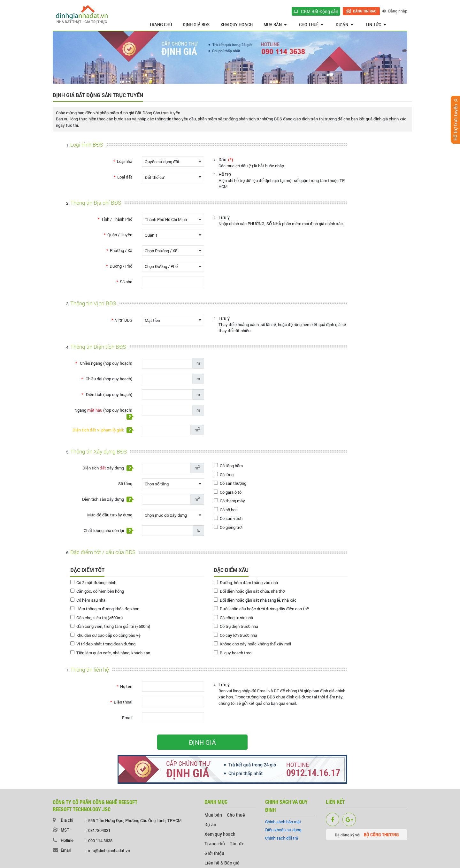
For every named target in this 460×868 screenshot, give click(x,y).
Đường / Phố (121, 266)
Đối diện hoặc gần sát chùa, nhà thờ (249, 591)
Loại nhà (125, 161)
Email (127, 718)
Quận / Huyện (120, 235)
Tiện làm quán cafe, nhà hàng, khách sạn (110, 653)
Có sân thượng (230, 483)
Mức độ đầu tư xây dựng (110, 515)
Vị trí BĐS (124, 320)
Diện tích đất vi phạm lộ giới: (102, 430)
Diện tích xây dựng (107, 468)
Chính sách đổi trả (282, 838)
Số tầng (125, 483)
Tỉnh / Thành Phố (117, 219)
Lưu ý (224, 217)
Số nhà (126, 282)
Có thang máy (229, 501)
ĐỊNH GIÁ (202, 742)
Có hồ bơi (225, 510)
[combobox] (173, 161)
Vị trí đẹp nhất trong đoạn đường (103, 644)
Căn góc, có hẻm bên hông (97, 591)
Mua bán (275, 25)
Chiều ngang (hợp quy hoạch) (106, 363)
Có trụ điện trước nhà (236, 626)
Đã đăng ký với (367, 834)
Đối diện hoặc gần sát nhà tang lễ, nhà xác (255, 600)
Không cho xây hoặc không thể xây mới (252, 644)
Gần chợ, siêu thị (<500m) (96, 618)
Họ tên (126, 686)
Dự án (344, 25)
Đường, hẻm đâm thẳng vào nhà (246, 582)
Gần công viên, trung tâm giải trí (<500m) (110, 626)
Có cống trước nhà (233, 618)
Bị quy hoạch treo (233, 653)
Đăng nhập (395, 11)
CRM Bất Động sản (316, 11)
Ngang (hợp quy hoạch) (103, 413)
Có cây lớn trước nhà (235, 635)
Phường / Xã (121, 250)
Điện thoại (123, 702)
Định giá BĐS (196, 25)
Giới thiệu (214, 853)
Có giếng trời (228, 527)
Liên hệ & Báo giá (222, 863)
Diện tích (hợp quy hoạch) (109, 394)
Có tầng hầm (228, 466)
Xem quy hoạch (237, 25)
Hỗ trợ (225, 174)
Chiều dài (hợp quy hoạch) (108, 379)
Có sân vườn (228, 518)
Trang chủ (161, 25)
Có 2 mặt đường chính (93, 582)
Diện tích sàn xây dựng (107, 499)
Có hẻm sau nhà (88, 600)
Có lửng (224, 475)
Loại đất (125, 177)
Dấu (226, 160)
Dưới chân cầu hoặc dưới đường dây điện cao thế (261, 609)
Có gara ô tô (228, 492)
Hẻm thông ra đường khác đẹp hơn (105, 609)
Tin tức (376, 25)
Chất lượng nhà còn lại (108, 531)
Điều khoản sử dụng (283, 830)
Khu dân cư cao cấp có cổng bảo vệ (105, 635)
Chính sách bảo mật (283, 822)
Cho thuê (311, 25)
